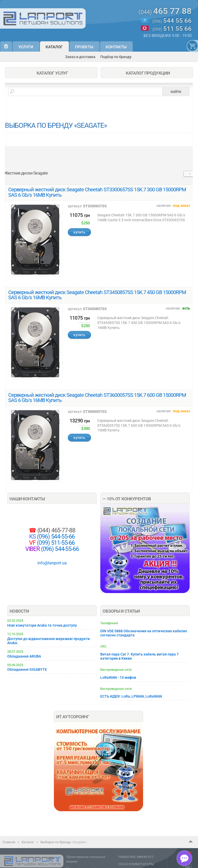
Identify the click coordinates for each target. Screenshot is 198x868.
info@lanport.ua (52, 563)
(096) (172, 21)
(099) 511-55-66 (55, 543)
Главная (9, 842)
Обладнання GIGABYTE (27, 669)
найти (176, 91)
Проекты (84, 47)
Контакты (116, 47)
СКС (103, 646)
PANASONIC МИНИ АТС (136, 857)
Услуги (26, 47)
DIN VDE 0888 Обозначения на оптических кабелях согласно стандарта (144, 633)
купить (79, 232)
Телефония (109, 623)
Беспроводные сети (116, 670)
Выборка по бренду (56, 842)
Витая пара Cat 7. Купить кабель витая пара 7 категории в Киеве (139, 656)
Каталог (54, 47)
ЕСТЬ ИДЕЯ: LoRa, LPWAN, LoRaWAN (131, 696)
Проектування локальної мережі (86, 859)
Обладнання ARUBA (24, 656)
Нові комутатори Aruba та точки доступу (42, 625)
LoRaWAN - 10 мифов (118, 677)
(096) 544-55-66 (55, 537)
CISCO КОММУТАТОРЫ (136, 864)
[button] (184, 858)
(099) (172, 29)
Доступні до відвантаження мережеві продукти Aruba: (48, 641)
